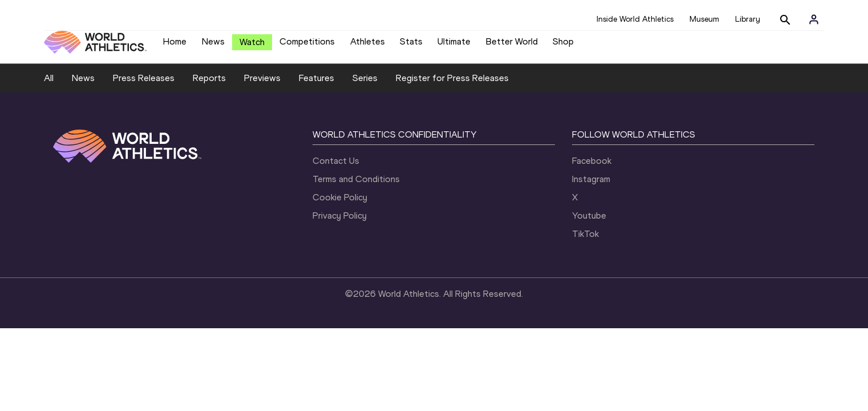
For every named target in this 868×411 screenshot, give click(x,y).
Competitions (307, 46)
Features (317, 86)
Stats (411, 46)
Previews (262, 86)
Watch (252, 47)
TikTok (585, 242)
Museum (704, 19)
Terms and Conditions (356, 188)
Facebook (592, 169)
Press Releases (144, 86)
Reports (209, 86)
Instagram (591, 188)
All (49, 86)
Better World (512, 46)
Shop (563, 46)
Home (175, 46)
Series (365, 86)
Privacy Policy (340, 224)
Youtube (589, 224)
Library (748, 19)
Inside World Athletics (635, 19)
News (213, 46)
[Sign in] (814, 19)
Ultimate (454, 46)
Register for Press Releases (452, 86)
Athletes (368, 46)
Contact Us (336, 169)
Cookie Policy (340, 206)
